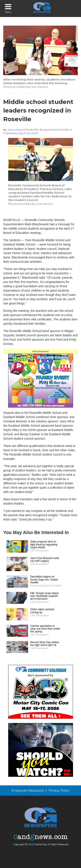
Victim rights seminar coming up (42, 611)
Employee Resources (28, 791)
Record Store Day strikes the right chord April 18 (45, 644)
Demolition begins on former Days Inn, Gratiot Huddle (44, 579)
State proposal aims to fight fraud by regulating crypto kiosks (44, 544)
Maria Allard (16, 130)
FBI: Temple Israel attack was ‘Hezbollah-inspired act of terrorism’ (44, 596)
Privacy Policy (59, 791)
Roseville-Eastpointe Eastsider (48, 130)
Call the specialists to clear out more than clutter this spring (45, 629)
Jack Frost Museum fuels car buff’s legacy (45, 560)
